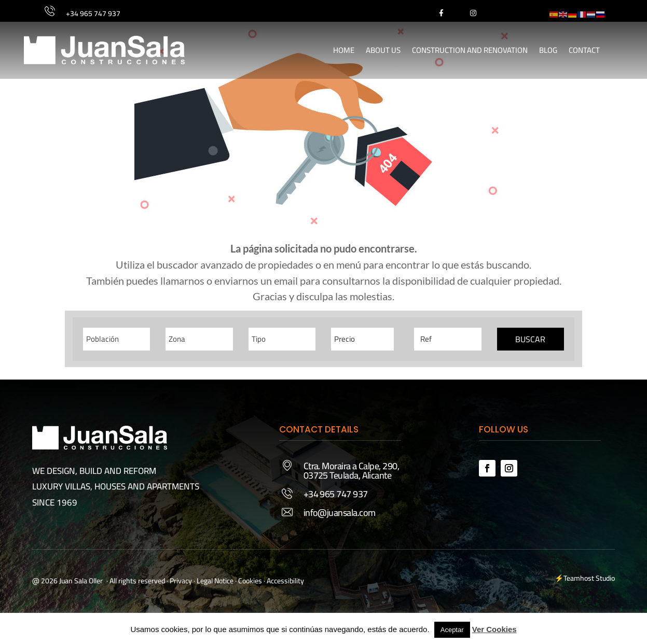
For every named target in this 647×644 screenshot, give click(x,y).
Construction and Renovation (470, 50)
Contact (584, 50)
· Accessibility (284, 581)
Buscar (530, 339)
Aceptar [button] (452, 630)
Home (344, 50)
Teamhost (579, 578)
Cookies (250, 581)
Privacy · (182, 581)
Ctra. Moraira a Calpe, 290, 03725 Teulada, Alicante (351, 471)
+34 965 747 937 (93, 13)
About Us (383, 50)
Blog (548, 50)
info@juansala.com (340, 513)
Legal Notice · (216, 581)
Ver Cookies (494, 629)
